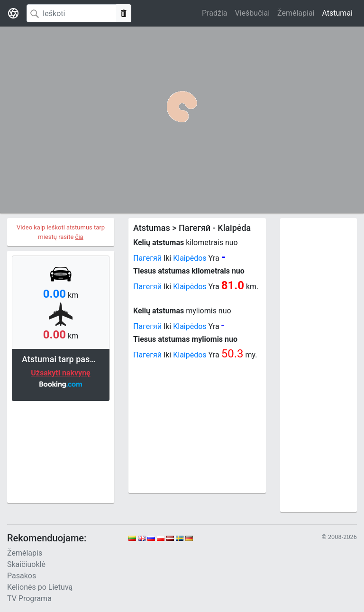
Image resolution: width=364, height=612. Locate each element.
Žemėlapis (25, 553)
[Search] (72, 13)
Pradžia (214, 13)
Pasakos (22, 576)
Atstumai (337, 13)
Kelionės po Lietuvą (40, 587)
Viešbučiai (252, 13)
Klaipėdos (190, 258)
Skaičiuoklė (26, 564)
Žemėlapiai (296, 13)
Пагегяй (147, 258)
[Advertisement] (61, 451)
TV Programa (29, 598)
